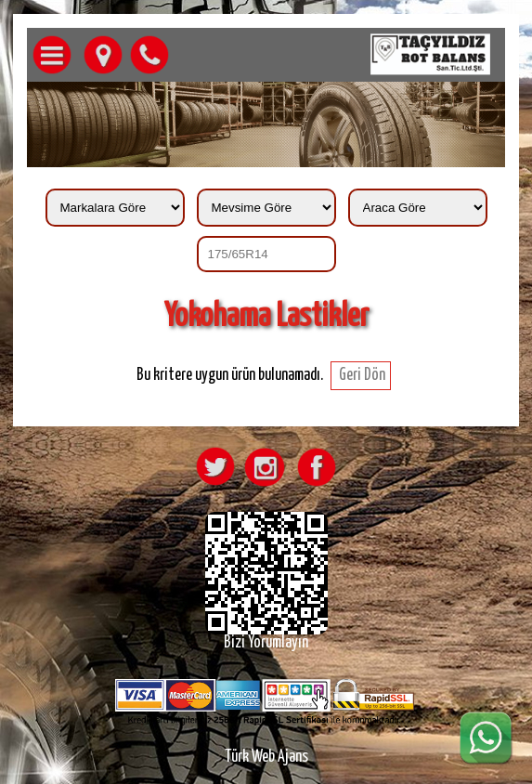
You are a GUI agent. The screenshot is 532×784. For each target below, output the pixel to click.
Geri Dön (361, 375)
